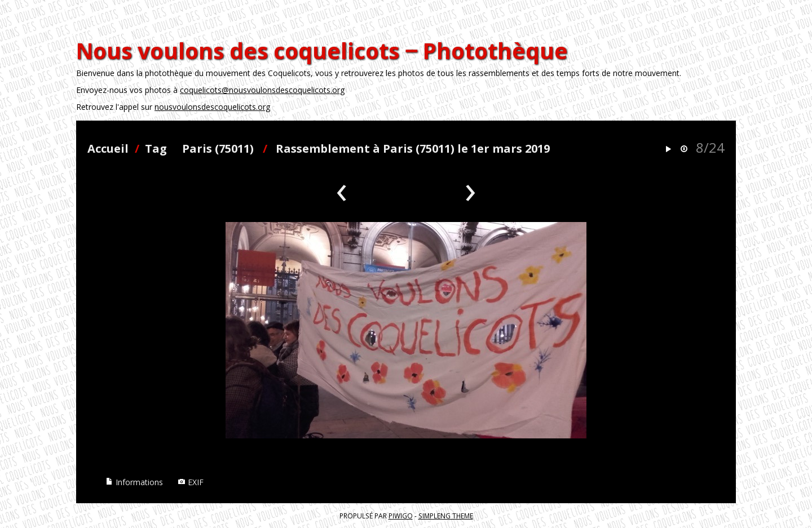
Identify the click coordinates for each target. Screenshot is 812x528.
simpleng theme (446, 516)
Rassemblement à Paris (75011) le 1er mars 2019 (413, 148)
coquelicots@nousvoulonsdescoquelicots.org (262, 90)
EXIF (191, 482)
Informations (134, 482)
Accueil (108, 148)
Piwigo (401, 516)
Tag (156, 148)
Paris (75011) (218, 148)
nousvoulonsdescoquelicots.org (212, 107)
